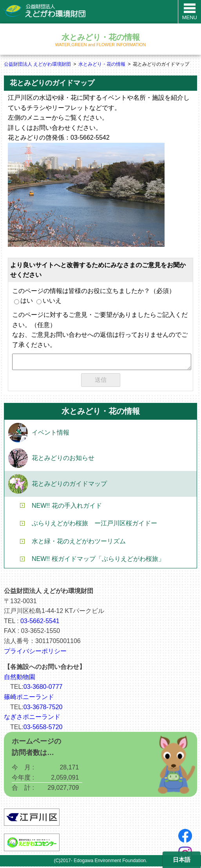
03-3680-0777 (43, 688)
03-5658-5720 (43, 729)
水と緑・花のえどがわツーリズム (79, 543)
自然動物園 (20, 678)
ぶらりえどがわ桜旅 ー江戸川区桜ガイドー (94, 525)
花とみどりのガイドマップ (69, 485)
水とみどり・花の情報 (102, 64)
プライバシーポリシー (35, 653)
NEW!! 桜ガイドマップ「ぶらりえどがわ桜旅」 (98, 560)
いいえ (49, 301)
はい (24, 301)
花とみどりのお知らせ (63, 459)
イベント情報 (51, 434)
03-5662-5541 (40, 623)
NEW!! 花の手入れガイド (67, 507)
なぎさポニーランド (32, 718)
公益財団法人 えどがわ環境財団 (37, 64)
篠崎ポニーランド (29, 698)
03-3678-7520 (43, 709)
